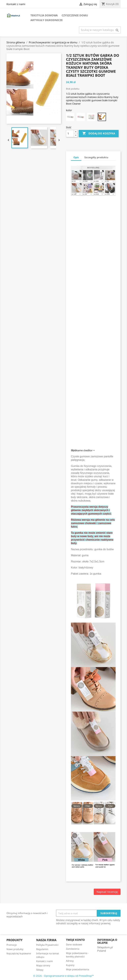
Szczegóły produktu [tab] (96, 157)
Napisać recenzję (107, 892)
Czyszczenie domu (75, 15)
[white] (70, 117)
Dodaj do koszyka (99, 134)
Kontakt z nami (16, 4)
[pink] (81, 117)
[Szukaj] (100, 30)
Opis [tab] (76, 157)
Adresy (70, 961)
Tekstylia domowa (44, 15)
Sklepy (40, 970)
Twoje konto (75, 940)
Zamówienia (73, 949)
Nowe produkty (15, 949)
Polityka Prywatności (47, 945)
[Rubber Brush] (102, 117)
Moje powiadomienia (78, 969)
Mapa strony (43, 965)
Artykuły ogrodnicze (47, 20)
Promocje (12, 945)
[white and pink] (91, 117)
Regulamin (42, 949)
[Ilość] (70, 134)
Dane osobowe (74, 944)
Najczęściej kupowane (19, 953)
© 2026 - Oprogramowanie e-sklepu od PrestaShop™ (63, 976)
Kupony (70, 965)
